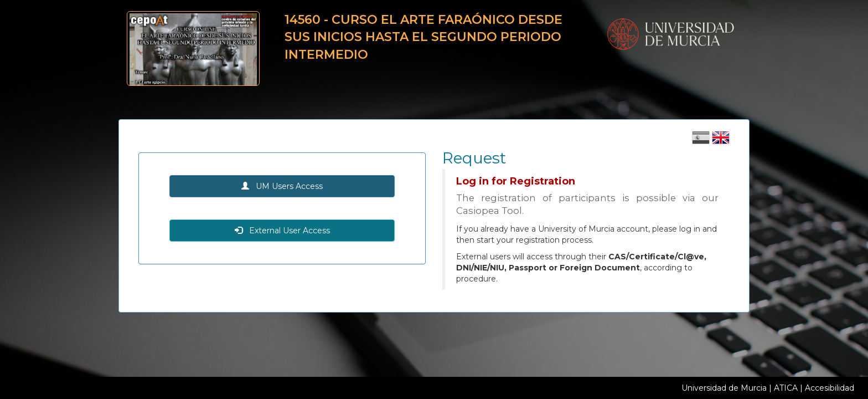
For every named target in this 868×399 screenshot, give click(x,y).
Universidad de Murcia (724, 388)
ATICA (786, 388)
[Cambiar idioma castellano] (702, 141)
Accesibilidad (830, 388)
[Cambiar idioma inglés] (721, 141)
